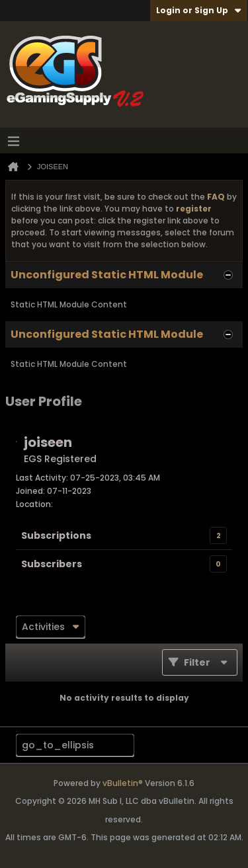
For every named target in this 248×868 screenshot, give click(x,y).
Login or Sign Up (199, 10)
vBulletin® (123, 783)
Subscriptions (56, 535)
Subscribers (52, 564)
